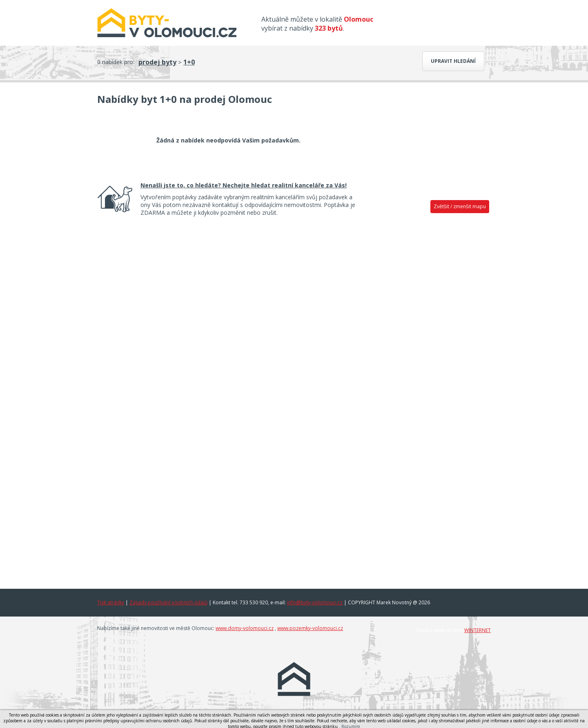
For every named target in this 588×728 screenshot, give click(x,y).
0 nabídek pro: (116, 62)
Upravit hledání (453, 61)
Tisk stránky (111, 602)
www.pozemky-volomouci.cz (310, 628)
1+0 (189, 62)
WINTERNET (478, 630)
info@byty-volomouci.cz (315, 602)
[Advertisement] (429, 345)
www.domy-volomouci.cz (245, 628)
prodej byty (157, 62)
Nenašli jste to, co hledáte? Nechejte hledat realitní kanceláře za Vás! (244, 185)
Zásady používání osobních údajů (168, 602)
